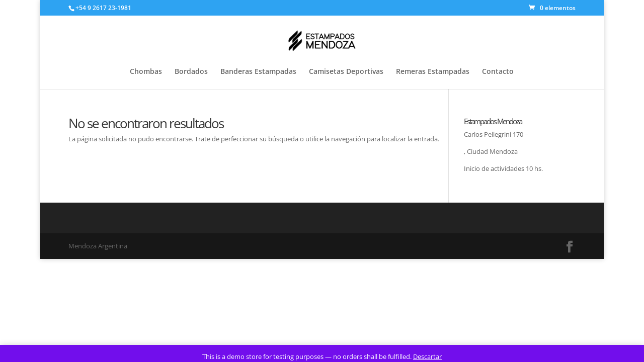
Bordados (191, 72)
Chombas (146, 72)
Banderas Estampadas (258, 72)
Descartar (427, 356)
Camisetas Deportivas (346, 72)
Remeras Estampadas (433, 72)
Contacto (498, 72)
